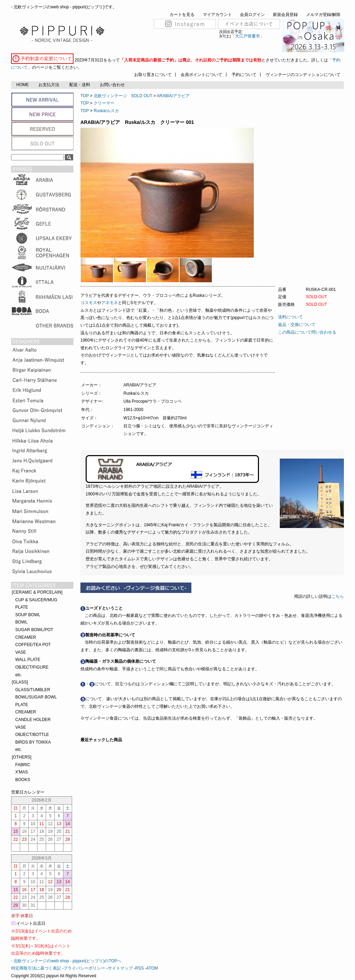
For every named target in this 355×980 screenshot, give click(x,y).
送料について (291, 317)
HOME (23, 85)
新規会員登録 (285, 15)
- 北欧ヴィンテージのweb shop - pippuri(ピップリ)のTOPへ (66, 961)
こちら (338, 596)
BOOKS (23, 780)
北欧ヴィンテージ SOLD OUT (123, 96)
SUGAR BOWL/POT (34, 630)
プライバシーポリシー (84, 968)
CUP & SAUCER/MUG (36, 600)
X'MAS (21, 772)
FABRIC (23, 765)
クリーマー (104, 103)
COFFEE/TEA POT (33, 645)
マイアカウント (217, 15)
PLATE (22, 607)
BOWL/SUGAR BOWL (36, 697)
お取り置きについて (153, 75)
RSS (140, 968)
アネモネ (110, 303)
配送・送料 (80, 85)
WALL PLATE (28, 660)
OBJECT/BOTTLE (32, 735)
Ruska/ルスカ (106, 111)
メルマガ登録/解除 (323, 15)
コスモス (89, 303)
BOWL (21, 622)
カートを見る (182, 15)
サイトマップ (120, 968)
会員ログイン (252, 15)
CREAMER (26, 637)
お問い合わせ (112, 85)
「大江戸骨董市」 (248, 36)
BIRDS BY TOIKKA (33, 742)
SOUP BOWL (28, 615)
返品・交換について (297, 325)
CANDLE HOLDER (33, 720)
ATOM (152, 968)
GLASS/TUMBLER (33, 690)
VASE (21, 652)
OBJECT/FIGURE (32, 667)
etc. (19, 675)
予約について (244, 75)
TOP (85, 96)
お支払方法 (49, 85)
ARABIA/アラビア (173, 96)
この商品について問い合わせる (307, 332)
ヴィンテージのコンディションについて (303, 75)
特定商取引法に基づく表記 (36, 968)
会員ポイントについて (201, 75)
